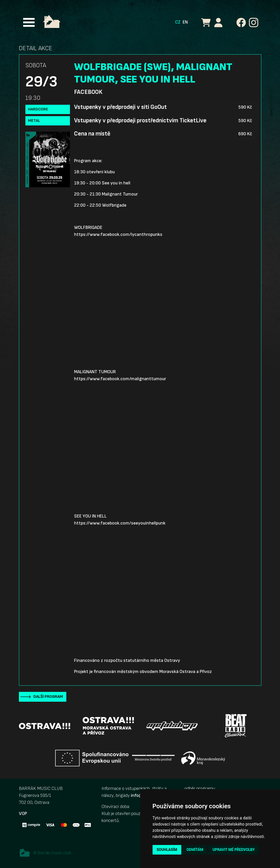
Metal (34, 121)
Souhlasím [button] (167, 850)
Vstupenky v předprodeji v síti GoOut (120, 107)
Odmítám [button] (195, 850)
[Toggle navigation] (29, 22)
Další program (48, 697)
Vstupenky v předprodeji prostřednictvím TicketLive (140, 121)
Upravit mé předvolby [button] (234, 850)
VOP (23, 814)
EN (185, 22)
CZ (178, 22)
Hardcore (38, 109)
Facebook (88, 92)
